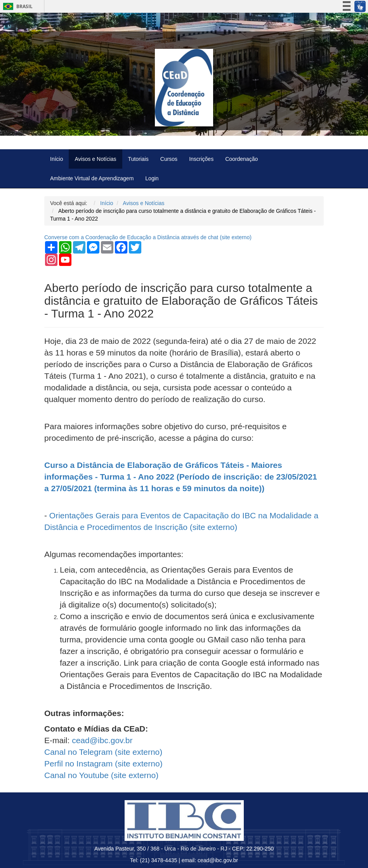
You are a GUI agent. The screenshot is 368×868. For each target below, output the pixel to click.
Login (152, 178)
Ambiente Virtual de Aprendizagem (92, 178)
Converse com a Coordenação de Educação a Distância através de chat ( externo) (148, 237)
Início (56, 159)
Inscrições (201, 159)
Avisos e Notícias (95, 159)
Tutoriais (138, 159)
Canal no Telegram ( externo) (103, 752)
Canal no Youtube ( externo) (101, 775)
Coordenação (241, 159)
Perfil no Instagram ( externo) (103, 764)
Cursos (169, 159)
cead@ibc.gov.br (102, 740)
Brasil (16, 6)
